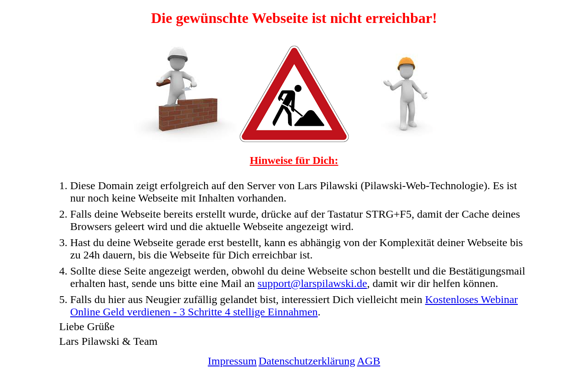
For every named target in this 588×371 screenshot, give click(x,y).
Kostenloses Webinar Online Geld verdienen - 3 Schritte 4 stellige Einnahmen (294, 306)
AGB (369, 361)
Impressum (232, 361)
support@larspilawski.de (313, 283)
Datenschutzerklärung (307, 361)
